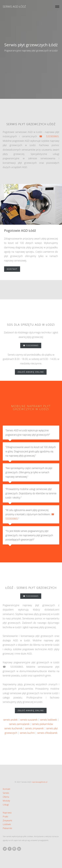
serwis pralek (10, 720)
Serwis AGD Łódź (14, 7)
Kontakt (13, 269)
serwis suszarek (29, 720)
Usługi (6, 805)
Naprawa (7, 813)
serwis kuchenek (13, 728)
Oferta (6, 797)
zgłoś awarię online (32, 372)
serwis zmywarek (34, 728)
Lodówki (7, 824)
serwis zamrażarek (19, 724)
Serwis (6, 793)
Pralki (5, 817)
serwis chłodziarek (47, 733)
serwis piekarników (42, 724)
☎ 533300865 (49, 136)
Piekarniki (7, 828)
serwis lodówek (48, 720)
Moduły (6, 801)
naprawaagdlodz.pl (40, 782)
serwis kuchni (27, 733)
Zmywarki (7, 820)
